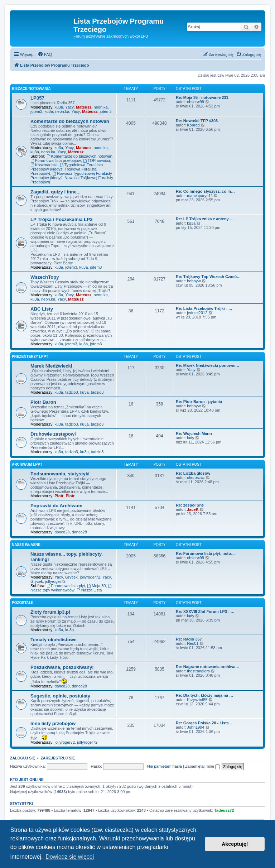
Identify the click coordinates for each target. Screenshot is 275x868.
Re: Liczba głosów (193, 473)
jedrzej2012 (197, 313)
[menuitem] (45, 54)
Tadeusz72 (224, 810)
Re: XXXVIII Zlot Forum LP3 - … (205, 612)
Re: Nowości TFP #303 (197, 121)
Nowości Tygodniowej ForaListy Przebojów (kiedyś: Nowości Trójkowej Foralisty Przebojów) (72, 178)
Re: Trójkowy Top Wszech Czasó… (208, 277)
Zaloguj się (23, 758)
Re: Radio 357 (189, 639)
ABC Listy (42, 309)
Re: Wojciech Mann (194, 433)
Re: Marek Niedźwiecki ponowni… (208, 365)
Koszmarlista (44, 165)
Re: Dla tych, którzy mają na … (204, 695)
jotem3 (36, 111)
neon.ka (101, 107)
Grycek (71, 577)
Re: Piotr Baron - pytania (199, 402)
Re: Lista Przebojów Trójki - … (204, 308)
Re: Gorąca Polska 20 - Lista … (205, 723)
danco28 (62, 532)
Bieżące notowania (31, 89)
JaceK (193, 509)
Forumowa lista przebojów (56, 160)
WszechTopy (45, 277)
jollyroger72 (90, 577)
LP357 (37, 98)
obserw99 (196, 102)
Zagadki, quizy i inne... (56, 192)
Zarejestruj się (58, 758)
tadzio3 (71, 392)
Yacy (69, 107)
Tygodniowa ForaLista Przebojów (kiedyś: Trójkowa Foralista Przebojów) (67, 169)
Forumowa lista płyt (66, 586)
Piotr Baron (43, 402)
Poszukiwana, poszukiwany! (62, 667)
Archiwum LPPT (27, 464)
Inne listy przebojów (53, 723)
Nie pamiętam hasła (165, 766)
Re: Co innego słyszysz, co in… (205, 191)
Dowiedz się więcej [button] (70, 857)
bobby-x (194, 281)
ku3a (59, 107)
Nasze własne (26, 545)
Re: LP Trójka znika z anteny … (205, 219)
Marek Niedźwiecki (51, 366)
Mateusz (84, 107)
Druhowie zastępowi (53, 434)
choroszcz (196, 478)
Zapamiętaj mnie (202, 766)
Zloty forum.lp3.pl (50, 612)
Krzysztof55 (197, 700)
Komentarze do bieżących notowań (70, 121)
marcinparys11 (200, 196)
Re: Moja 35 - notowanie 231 (202, 97)
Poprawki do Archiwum (56, 506)
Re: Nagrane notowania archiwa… (208, 667)
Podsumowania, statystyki (60, 474)
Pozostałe (23, 603)
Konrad (193, 125)
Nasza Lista (89, 590)
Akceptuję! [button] (235, 844)
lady (190, 438)
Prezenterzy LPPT (30, 357)
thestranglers (198, 671)
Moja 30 (96, 586)
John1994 (196, 727)
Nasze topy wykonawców (71, 588)
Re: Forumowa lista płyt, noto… (205, 553)
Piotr (59, 496)
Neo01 (193, 643)
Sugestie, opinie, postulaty (60, 696)
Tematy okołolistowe (54, 640)
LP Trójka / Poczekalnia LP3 (61, 219)
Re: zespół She (190, 505)
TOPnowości (97, 160)
